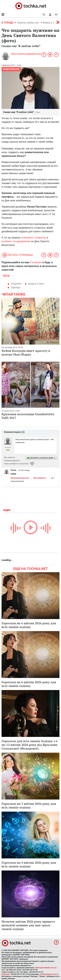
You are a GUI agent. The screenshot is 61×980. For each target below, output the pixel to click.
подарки (16, 284)
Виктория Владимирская (26, 54)
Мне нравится (40, 478)
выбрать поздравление (16, 241)
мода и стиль (36, 284)
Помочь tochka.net (28, 23)
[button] (50, 15)
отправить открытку (34, 238)
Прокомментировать (20, 478)
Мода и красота (11, 69)
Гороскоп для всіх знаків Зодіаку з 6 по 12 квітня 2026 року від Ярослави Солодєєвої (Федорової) (29, 745)
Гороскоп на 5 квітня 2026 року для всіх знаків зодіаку (29, 805)
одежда (15, 287)
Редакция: (6, 974)
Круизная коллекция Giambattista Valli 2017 (28, 416)
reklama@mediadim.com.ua (46, 968)
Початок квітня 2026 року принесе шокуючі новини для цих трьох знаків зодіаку (28, 925)
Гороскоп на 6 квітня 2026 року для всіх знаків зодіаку (29, 625)
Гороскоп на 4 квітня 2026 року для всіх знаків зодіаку (29, 864)
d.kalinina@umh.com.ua (49, 974)
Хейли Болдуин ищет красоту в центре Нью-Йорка (26, 353)
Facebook (36, 262)
